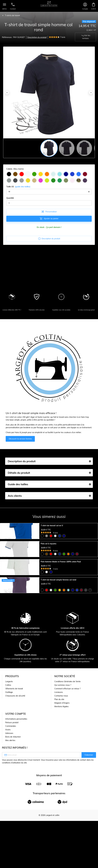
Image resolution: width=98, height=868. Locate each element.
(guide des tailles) (23, 187)
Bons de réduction (13, 830)
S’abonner (89, 848)
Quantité (10, 198)
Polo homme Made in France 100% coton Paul (61, 608)
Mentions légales (61, 800)
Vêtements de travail (14, 782)
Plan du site (59, 793)
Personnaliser (49, 212)
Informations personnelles (16, 812)
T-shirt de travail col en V (52, 526)
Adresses (9, 827)
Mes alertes (10, 834)
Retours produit (12, 816)
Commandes (11, 820)
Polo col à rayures (48, 567)
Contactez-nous (61, 789)
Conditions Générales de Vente (67, 775)
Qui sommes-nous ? (63, 779)
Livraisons (59, 786)
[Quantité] (49, 203)
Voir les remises (86, 37)
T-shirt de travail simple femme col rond (58, 650)
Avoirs (8, 823)
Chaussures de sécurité (15, 789)
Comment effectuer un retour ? (67, 782)
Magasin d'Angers (62, 796)
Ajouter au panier (49, 219)
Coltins (8, 779)
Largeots (9, 775)
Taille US (18, 187)
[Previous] (7, 93)
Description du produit (37, 37)
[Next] (91, 93)
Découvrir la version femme (20, 439)
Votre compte (16, 807)
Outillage (9, 786)
